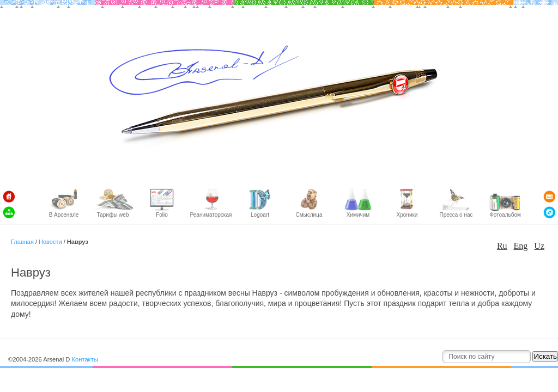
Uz (539, 246)
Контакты (84, 359)
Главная (23, 242)
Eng (521, 246)
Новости (50, 242)
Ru (502, 246)
